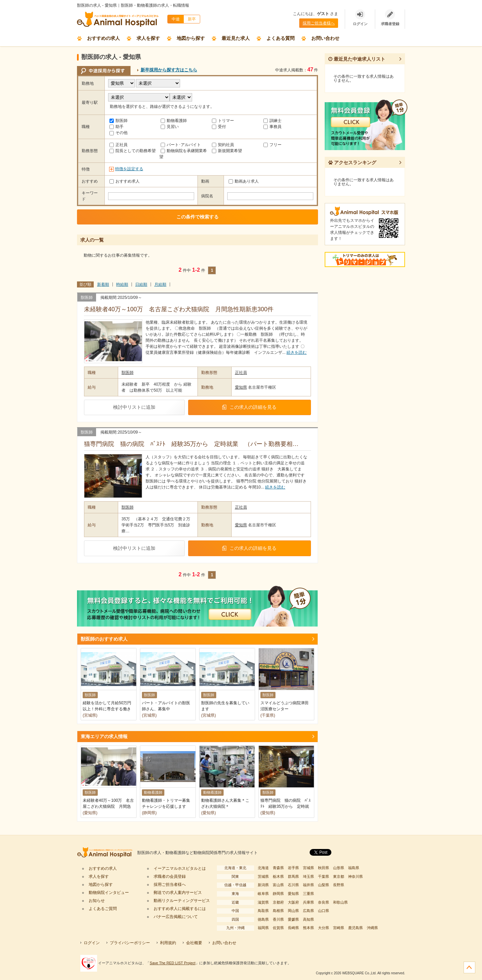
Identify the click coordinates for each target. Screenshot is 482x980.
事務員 (272, 127)
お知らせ (97, 901)
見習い (170, 127)
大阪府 (293, 902)
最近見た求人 (236, 38)
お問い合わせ (325, 38)
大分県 (324, 928)
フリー (272, 145)
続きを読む (297, 352)
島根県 (278, 911)
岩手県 (293, 868)
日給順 (141, 284)
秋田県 (324, 868)
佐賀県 (278, 928)
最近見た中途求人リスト (357, 59)
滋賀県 (263, 902)
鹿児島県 (355, 928)
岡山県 (293, 911)
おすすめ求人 (125, 181)
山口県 (324, 911)
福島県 (354, 868)
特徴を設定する (129, 169)
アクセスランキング (352, 162)
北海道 (263, 868)
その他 (118, 133)
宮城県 (308, 868)
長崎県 (293, 928)
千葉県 (324, 876)
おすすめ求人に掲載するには (180, 909)
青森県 (278, 868)
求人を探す (148, 38)
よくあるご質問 (103, 909)
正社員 (118, 145)
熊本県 (308, 928)
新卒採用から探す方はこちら (169, 70)
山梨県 (324, 885)
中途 (176, 19)
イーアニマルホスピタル (107, 853)
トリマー (223, 121)
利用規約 (168, 943)
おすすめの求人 (103, 38)
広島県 (308, 911)
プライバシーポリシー (130, 943)
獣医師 (118, 121)
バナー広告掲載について (176, 917)
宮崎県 (339, 928)
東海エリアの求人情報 (104, 736)
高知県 (308, 919)
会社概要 (194, 943)
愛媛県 (293, 919)
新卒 (192, 19)
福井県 (308, 885)
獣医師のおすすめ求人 (104, 639)
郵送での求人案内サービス (178, 893)
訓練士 (272, 121)
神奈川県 (355, 876)
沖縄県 (372, 928)
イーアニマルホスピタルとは (180, 868)
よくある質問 (280, 38)
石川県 (293, 885)
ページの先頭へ (469, 967)
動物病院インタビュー (109, 893)
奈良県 (324, 902)
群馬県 (293, 876)
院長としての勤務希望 (133, 151)
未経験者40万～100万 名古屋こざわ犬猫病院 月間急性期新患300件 (182, 309)
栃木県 (278, 876)
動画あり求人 (244, 181)
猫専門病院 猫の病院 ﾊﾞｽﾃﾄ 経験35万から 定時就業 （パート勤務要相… (191, 444)
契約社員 (223, 145)
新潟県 (263, 885)
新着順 (103, 284)
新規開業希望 (227, 151)
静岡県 (278, 894)
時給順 (122, 284)
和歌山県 (340, 902)
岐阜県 (263, 894)
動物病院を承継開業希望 (183, 154)
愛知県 (241, 387)
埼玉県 (308, 876)
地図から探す (191, 38)
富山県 (278, 885)
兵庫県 (308, 902)
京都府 (278, 902)
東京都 (339, 876)
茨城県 (263, 876)
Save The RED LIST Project (173, 963)
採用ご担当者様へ (319, 23)
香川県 (278, 919)
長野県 (339, 885)
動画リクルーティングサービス (182, 901)
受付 (219, 127)
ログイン (92, 943)
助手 (116, 127)
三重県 (308, 894)
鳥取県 (263, 911)
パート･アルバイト (181, 145)
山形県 (339, 868)
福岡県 (263, 928)
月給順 (160, 284)
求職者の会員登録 (170, 876)
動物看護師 (174, 121)
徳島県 (263, 919)
